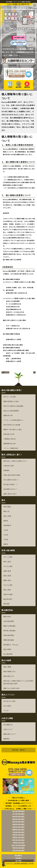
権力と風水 (7, 590)
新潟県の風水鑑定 (18, 819)
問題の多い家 (8, 415)
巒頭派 (6, 521)
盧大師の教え (8, 599)
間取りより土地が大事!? (12, 688)
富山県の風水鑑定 (18, 811)
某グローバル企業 (10, 397)
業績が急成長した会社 (11, 401)
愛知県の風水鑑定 (18, 848)
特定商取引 (18, 856)
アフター (7, 711)
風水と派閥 (7, 516)
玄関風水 (7, 470)
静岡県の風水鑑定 (18, 830)
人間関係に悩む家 (10, 439)
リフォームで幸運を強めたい (13, 420)
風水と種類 (7, 667)
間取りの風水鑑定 (10, 626)
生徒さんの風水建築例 (11, 411)
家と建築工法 (8, 725)
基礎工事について (10, 734)
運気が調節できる (10, 671)
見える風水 (7, 706)
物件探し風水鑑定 (10, 631)
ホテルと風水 (8, 566)
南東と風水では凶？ (10, 494)
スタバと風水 (8, 585)
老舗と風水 (7, 571)
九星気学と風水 (9, 466)
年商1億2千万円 (9, 434)
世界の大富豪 (8, 594)
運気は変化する (9, 676)
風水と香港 (7, 576)
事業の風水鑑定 (9, 640)
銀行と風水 (7, 562)
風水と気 (7, 511)
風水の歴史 (7, 507)
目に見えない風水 (10, 701)
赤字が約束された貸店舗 (12, 425)
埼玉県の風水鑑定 (18, 851)
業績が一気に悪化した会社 (13, 429)
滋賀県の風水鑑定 (18, 837)
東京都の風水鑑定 (18, 840)
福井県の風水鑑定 (18, 817)
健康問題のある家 (10, 444)
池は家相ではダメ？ (10, 489)
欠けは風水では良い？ (11, 480)
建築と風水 (7, 580)
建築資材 (7, 739)
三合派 (6, 535)
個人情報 (19, 861)
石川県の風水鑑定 (18, 814)
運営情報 (15, 4)
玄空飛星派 (7, 525)
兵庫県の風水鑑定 (18, 827)
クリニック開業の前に (11, 448)
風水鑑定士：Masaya (11, 645)
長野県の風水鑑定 (18, 824)
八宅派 (6, 539)
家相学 (6, 544)
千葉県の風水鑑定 (18, 843)
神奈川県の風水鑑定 (18, 845)
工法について (8, 729)
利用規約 (6, 372)
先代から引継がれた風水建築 (13, 406)
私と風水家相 (8, 654)
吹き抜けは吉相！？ (10, 484)
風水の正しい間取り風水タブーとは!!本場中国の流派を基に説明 (18, 682)
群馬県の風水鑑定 (18, 835)
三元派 (6, 530)
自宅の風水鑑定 (9, 635)
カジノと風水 (8, 557)
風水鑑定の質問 (19, 38)
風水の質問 (7, 649)
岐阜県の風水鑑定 (18, 822)
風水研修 (7, 604)
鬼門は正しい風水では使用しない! (15, 461)
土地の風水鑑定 (9, 621)
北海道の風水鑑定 (18, 832)
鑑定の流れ (7, 617)
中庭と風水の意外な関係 (12, 475)
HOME (9, 4)
